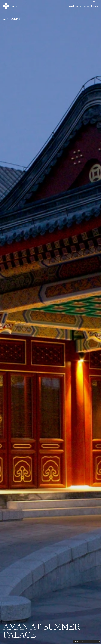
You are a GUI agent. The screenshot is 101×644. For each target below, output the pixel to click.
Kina (6, 19)
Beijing (16, 19)
